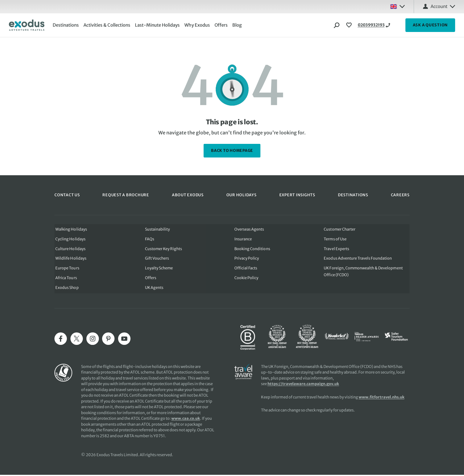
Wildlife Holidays (70, 259)
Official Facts (246, 269)
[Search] (337, 25)
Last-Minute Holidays (158, 25)
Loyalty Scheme (158, 269)
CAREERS (400, 195)
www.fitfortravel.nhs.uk (382, 398)
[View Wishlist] (350, 25)
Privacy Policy (247, 259)
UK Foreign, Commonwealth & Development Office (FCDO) (364, 272)
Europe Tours (66, 269)
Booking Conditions (252, 249)
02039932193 (374, 25)
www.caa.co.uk (186, 420)
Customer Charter (340, 229)
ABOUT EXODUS (188, 195)
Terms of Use (336, 239)
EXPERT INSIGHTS (297, 195)
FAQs (149, 239)
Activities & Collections (108, 25)
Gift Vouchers (157, 259)
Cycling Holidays (69, 239)
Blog (238, 25)
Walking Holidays (70, 229)
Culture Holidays (69, 249)
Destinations (67, 25)
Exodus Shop (66, 289)
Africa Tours (65, 279)
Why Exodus (198, 25)
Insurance (243, 239)
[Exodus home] (27, 25)
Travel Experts (337, 249)
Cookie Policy (246, 279)
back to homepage (232, 151)
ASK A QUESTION (430, 25)
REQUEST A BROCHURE (126, 195)
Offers (222, 25)
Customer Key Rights (163, 249)
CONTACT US (67, 195)
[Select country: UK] (397, 7)
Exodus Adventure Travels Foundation (358, 259)
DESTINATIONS (353, 195)
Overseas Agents (249, 229)
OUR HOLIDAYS (241, 195)
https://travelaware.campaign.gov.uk (304, 385)
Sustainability (157, 229)
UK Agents (154, 289)
